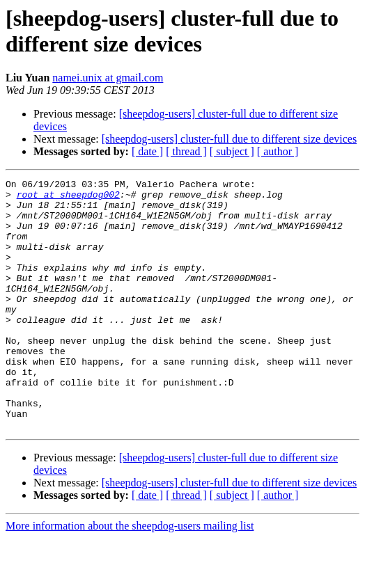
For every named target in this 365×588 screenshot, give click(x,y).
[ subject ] (232, 151)
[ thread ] (186, 151)
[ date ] (147, 151)
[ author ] (278, 151)
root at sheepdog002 (68, 198)
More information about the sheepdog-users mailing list (130, 576)
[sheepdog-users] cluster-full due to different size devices (229, 139)
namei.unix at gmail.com (108, 78)
